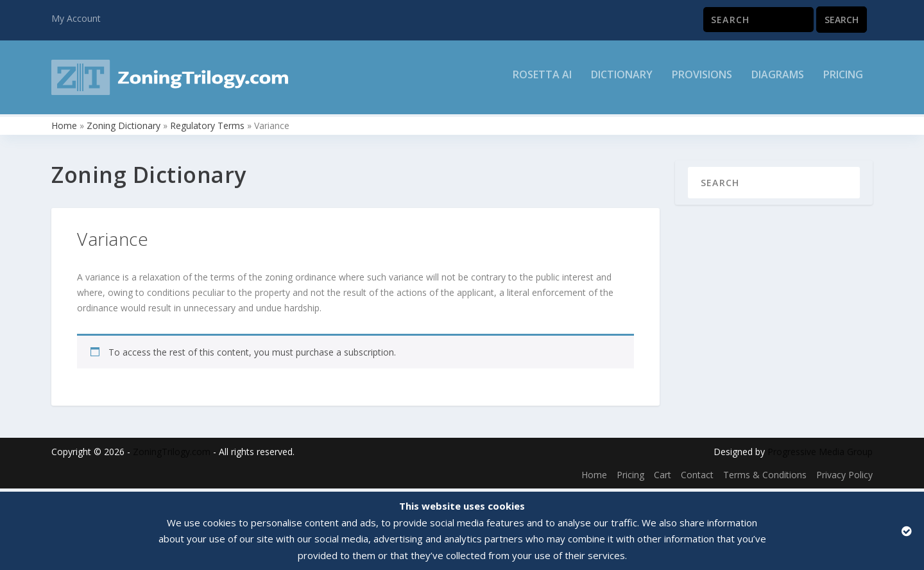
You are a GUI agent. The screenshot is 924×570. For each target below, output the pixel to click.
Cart (663, 478)
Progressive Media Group (820, 455)
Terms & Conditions (765, 478)
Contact (697, 478)
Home (64, 129)
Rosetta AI (542, 81)
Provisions (702, 81)
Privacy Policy (844, 478)
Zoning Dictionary (124, 129)
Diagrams (778, 81)
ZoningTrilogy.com (172, 455)
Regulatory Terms (207, 129)
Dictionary (622, 81)
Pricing (843, 81)
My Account (76, 18)
